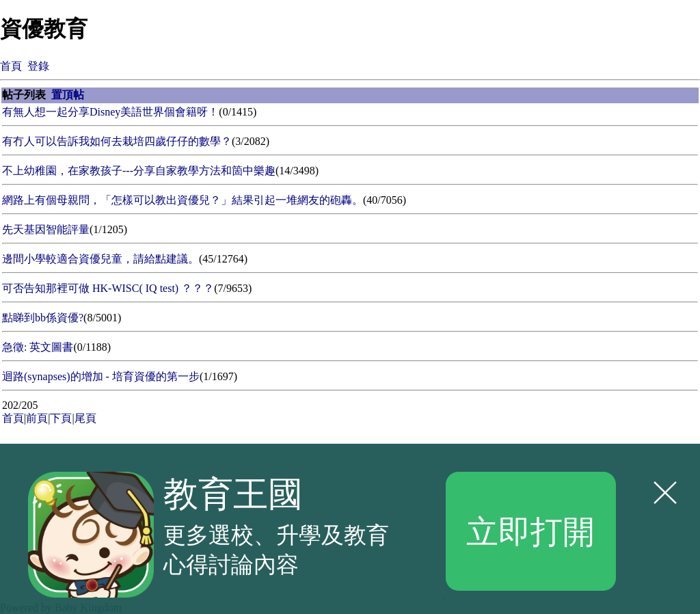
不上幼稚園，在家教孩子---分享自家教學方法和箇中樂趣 (139, 171)
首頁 (11, 66)
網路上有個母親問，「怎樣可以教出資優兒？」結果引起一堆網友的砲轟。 (183, 200)
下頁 (61, 418)
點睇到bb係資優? (43, 318)
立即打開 (530, 531)
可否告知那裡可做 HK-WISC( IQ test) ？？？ (108, 288)
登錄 (38, 66)
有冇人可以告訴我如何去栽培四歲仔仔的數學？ (117, 141)
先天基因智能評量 (46, 229)
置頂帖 (68, 95)
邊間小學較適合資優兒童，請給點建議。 (100, 259)
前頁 (37, 418)
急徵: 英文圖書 (38, 347)
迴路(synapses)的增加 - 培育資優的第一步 (101, 376)
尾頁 (85, 418)
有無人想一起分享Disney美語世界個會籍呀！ (110, 112)
